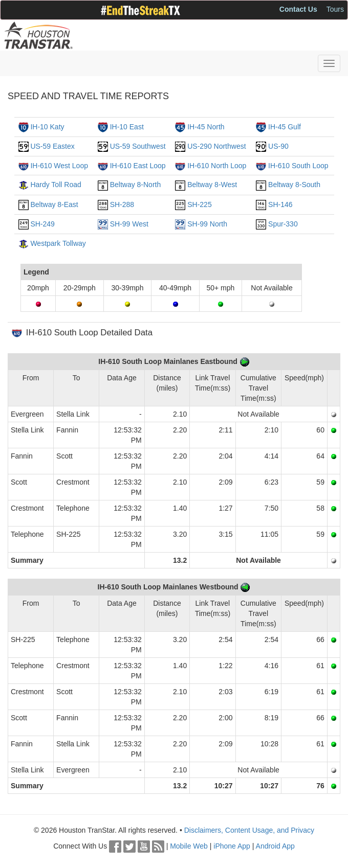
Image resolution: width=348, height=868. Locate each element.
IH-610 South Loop (298, 166)
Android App (275, 846)
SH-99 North (207, 224)
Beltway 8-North (136, 185)
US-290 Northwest (216, 146)
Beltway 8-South (294, 185)
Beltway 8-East (54, 204)
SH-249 (42, 224)
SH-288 (122, 204)
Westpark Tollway (58, 243)
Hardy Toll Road (56, 185)
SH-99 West (129, 224)
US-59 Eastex (52, 146)
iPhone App (232, 846)
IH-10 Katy (47, 127)
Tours (335, 9)
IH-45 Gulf (285, 127)
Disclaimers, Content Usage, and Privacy (249, 830)
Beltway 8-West (212, 185)
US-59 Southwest (138, 146)
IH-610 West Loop (59, 166)
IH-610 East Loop (138, 166)
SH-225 (199, 204)
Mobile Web (189, 846)
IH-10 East (127, 127)
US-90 (278, 146)
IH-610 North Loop (217, 166)
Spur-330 (283, 224)
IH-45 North (206, 127)
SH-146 (280, 204)
